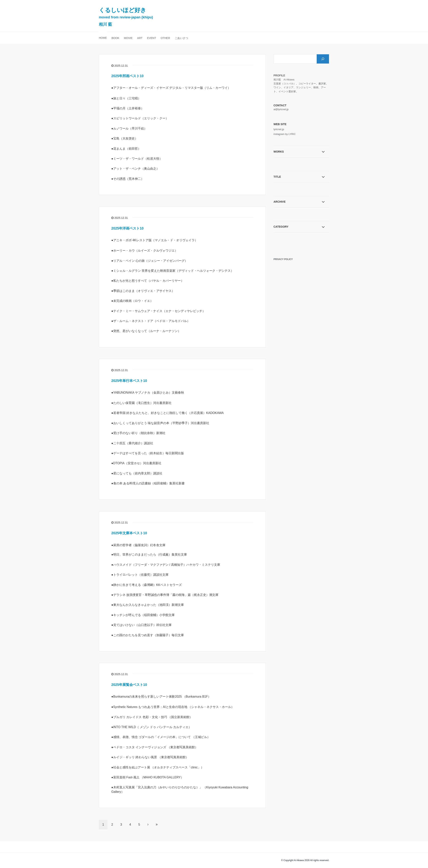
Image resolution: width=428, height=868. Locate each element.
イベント (283, 91)
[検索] (323, 59)
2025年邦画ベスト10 (127, 76)
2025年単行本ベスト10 (129, 381)
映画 (316, 87)
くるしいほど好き (126, 17)
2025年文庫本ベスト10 (129, 533)
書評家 (322, 84)
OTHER (165, 38)
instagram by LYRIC (285, 134)
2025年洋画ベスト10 (127, 228)
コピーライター (307, 84)
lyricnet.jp (279, 129)
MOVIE (128, 38)
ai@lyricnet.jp (281, 109)
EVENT (152, 38)
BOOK (115, 38)
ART (140, 38)
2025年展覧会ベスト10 (129, 685)
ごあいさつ (181, 38)
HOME (103, 38)
